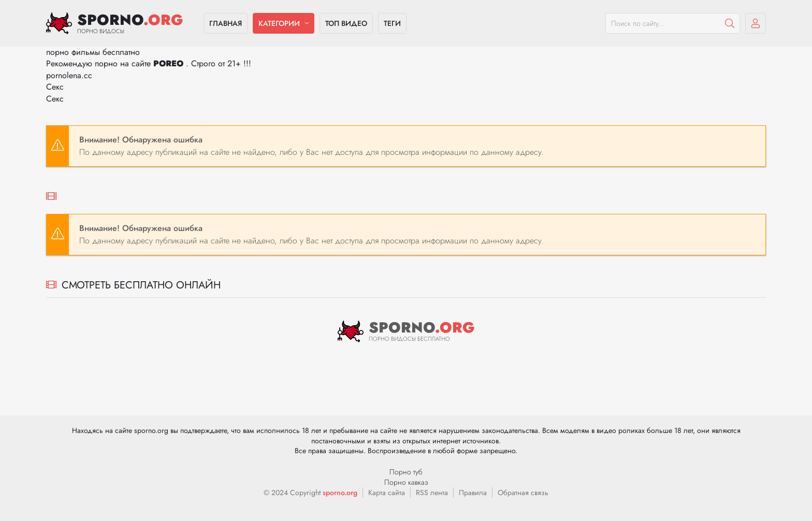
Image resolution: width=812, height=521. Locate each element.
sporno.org (340, 493)
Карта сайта (387, 493)
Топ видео (346, 23)
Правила (473, 493)
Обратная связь (523, 493)
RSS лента (432, 493)
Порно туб (406, 472)
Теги (392, 23)
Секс (55, 87)
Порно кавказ (406, 482)
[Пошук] (730, 23)
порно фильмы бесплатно (93, 52)
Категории (279, 23)
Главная (226, 23)
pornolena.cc (69, 75)
